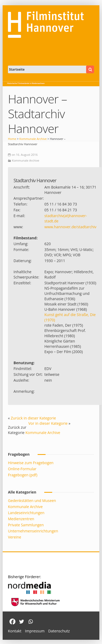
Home (12, 139)
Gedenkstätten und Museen (32, 501)
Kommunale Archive (33, 139)
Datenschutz (59, 631)
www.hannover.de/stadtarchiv (70, 227)
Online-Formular (22, 469)
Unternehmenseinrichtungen (33, 531)
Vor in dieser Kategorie (48, 423)
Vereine (15, 537)
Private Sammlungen (26, 525)
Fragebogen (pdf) (23, 475)
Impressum (35, 631)
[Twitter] (21, 622)
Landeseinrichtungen (26, 513)
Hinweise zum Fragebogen (31, 463)
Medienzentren (21, 519)
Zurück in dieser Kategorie (34, 418)
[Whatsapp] (30, 622)
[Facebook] (12, 622)
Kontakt (15, 631)
